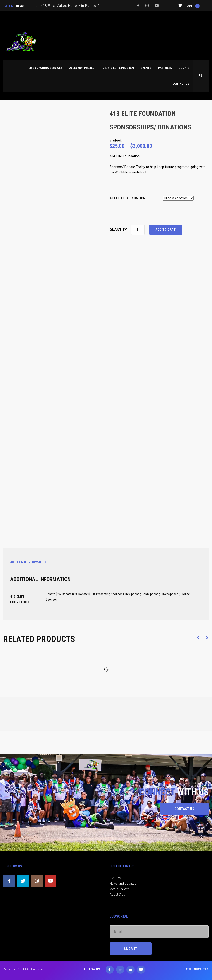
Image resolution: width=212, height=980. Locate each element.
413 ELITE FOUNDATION (127, 198)
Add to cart (166, 230)
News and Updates (123, 884)
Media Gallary (119, 889)
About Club (117, 894)
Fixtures (115, 878)
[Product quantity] (138, 230)
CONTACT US (185, 809)
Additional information (28, 562)
